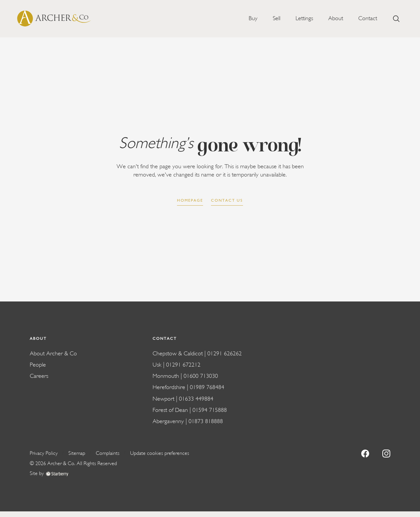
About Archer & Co (53, 354)
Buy (253, 18)
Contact (368, 18)
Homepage (190, 200)
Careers (39, 376)
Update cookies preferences (160, 453)
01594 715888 (210, 410)
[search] (396, 19)
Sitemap (77, 453)
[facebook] (365, 453)
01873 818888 (206, 421)
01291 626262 (225, 354)
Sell (277, 18)
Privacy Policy (44, 453)
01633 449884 (196, 399)
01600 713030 (201, 376)
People (38, 365)
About (336, 18)
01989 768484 (207, 387)
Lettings (304, 18)
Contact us (227, 200)
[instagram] (386, 453)
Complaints (108, 453)
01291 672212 (183, 365)
